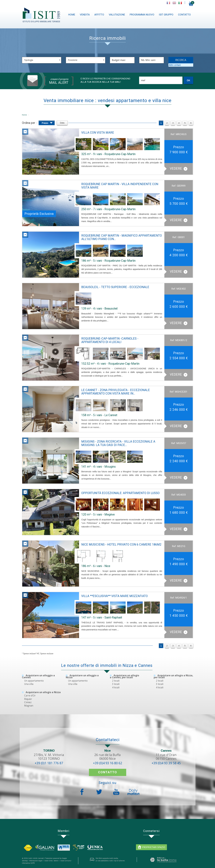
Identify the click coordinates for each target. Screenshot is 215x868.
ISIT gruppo (166, 15)
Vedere (179, 169)
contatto (184, 15)
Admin (56, 861)
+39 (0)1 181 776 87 (49, 763)
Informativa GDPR (28, 863)
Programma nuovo (142, 15)
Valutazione (117, 15)
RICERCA (181, 60)
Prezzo (47, 123)
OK (188, 80)
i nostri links (48, 861)
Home (72, 15)
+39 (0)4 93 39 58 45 (166, 763)
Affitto (99, 15)
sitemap (25, 861)
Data (62, 123)
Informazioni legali (36, 861)
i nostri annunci (65, 861)
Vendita (85, 15)
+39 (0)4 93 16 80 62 (108, 763)
